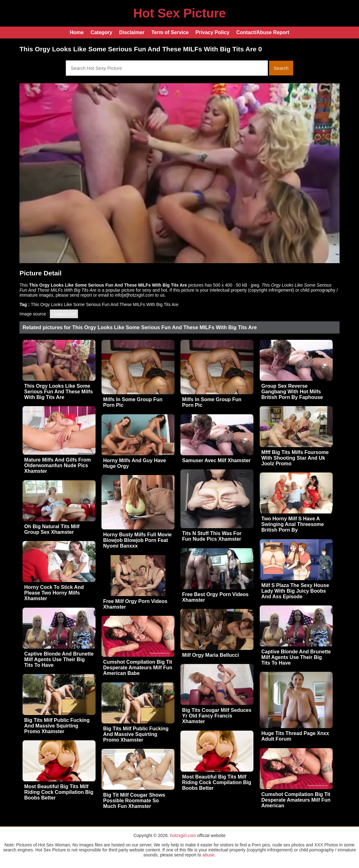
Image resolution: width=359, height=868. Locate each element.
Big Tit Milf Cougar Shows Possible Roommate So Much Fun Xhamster (134, 801)
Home (77, 32)
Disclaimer (132, 32)
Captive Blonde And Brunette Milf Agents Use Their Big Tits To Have (296, 657)
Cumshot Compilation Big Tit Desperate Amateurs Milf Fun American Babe (138, 668)
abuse (208, 855)
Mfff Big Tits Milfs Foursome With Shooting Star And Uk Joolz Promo (295, 458)
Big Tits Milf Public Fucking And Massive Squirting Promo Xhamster (57, 726)
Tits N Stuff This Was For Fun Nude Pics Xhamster (212, 536)
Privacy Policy (213, 32)
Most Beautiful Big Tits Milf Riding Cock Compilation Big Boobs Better (216, 782)
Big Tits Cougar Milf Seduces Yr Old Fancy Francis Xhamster (217, 716)
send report (81, 295)
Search (281, 68)
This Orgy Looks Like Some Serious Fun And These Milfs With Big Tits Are (58, 392)
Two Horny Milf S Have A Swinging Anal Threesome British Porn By (292, 524)
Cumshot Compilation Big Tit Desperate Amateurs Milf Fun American (296, 800)
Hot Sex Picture (179, 13)
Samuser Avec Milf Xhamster (216, 460)
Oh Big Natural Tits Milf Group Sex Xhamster (52, 529)
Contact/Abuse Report (263, 32)
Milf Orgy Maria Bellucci (210, 655)
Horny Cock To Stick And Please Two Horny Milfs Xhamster (54, 593)
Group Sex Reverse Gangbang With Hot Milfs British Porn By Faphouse (292, 392)
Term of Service (170, 32)
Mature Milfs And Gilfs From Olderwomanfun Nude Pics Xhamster (57, 465)
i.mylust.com (64, 314)
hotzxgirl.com (183, 835)
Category (101, 32)
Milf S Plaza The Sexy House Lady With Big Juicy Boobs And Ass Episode (295, 591)
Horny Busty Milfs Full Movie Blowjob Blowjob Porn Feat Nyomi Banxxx (137, 540)
